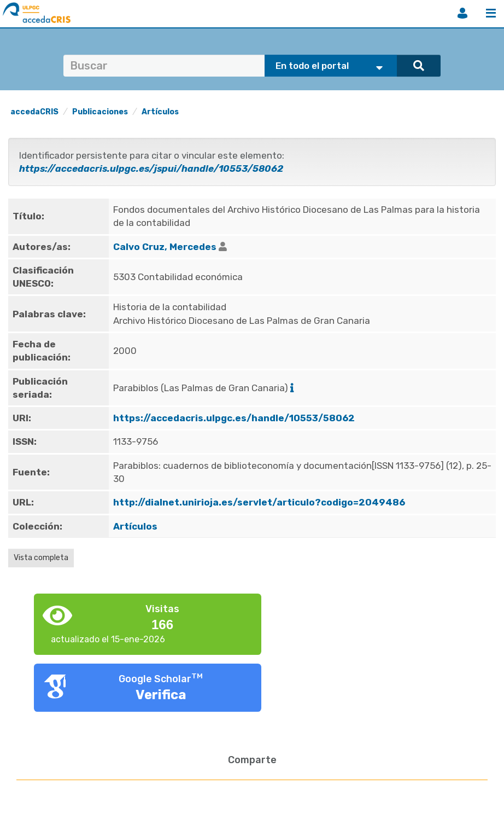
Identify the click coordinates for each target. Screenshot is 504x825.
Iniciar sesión (462, 13)
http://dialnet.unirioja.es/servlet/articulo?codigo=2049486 (259, 502)
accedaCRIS (34, 112)
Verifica (161, 695)
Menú (491, 13)
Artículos (160, 112)
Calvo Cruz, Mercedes (165, 247)
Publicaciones (100, 112)
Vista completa (41, 558)
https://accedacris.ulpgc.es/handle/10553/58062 (234, 418)
